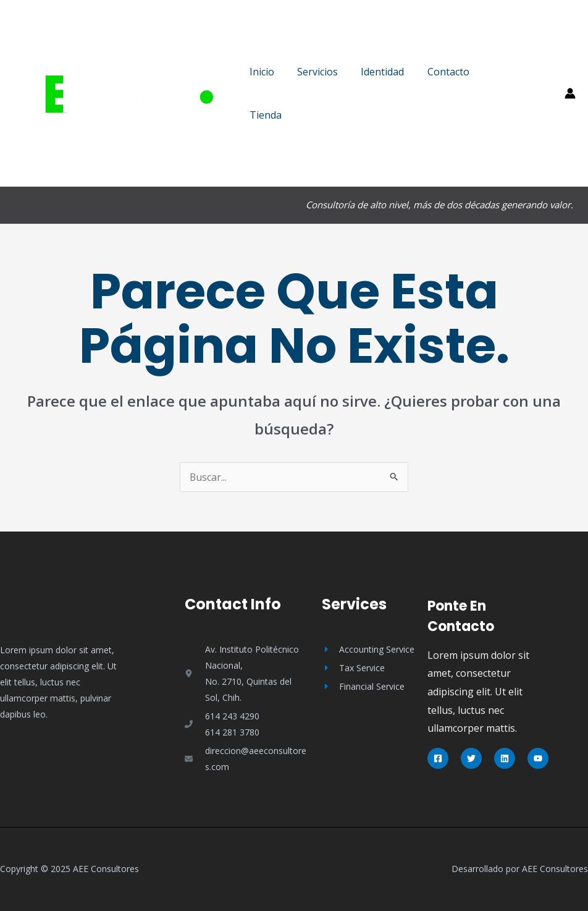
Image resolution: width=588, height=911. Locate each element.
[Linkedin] (505, 758)
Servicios (313, 72)
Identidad (374, 72)
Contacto (437, 72)
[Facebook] (438, 758)
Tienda (264, 115)
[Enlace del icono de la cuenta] (570, 93)
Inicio (260, 72)
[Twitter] (471, 758)
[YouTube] (538, 758)
